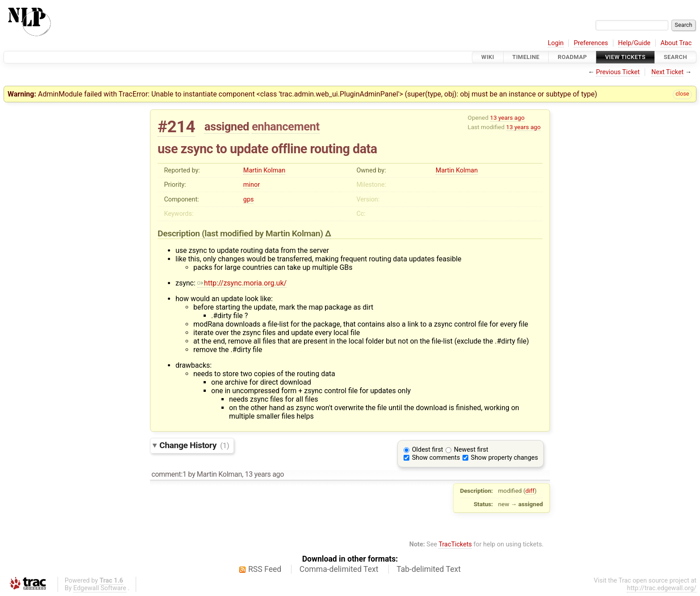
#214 (176, 127)
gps (249, 199)
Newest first (471, 450)
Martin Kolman (264, 170)
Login (556, 43)
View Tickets (625, 57)
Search (675, 57)
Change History (194, 445)
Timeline (526, 57)
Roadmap (572, 57)
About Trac (676, 43)
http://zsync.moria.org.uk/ (242, 283)
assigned (227, 126)
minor (252, 185)
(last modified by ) (263, 233)
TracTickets (455, 544)
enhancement (286, 126)
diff (530, 491)
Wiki (488, 57)
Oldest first (428, 450)
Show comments (436, 458)
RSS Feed (265, 569)
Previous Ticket (618, 72)
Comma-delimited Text (339, 569)
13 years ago (507, 118)
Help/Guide (634, 43)
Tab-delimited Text (429, 569)
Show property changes (504, 458)
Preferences (591, 43)
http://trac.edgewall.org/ (662, 588)
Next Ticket (667, 72)
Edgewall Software (100, 588)
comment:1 (169, 474)
